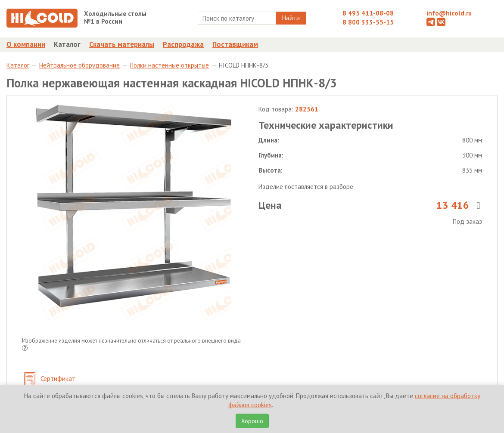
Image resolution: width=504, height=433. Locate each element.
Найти (291, 18)
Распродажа (183, 44)
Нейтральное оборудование (79, 65)
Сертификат (50, 379)
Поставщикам (235, 44)
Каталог (67, 44)
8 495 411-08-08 (368, 13)
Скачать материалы (122, 44)
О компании (26, 44)
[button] (25, 349)
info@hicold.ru (449, 13)
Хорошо (252, 421)
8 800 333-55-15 (368, 22)
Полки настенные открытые (169, 65)
